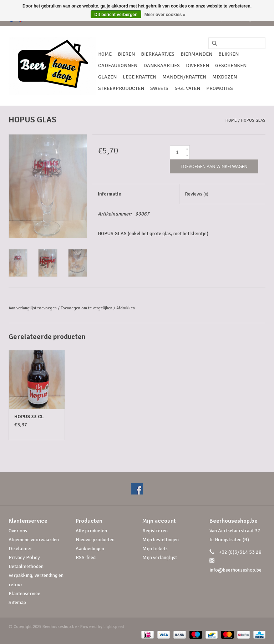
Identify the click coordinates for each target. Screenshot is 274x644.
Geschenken (231, 65)
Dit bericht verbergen (116, 15)
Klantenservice (24, 594)
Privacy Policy (24, 557)
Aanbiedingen (90, 549)
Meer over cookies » (165, 15)
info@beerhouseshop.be (235, 570)
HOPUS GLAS (253, 120)
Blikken (229, 54)
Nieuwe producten (95, 540)
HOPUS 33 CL (29, 417)
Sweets (159, 88)
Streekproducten (121, 88)
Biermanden (196, 54)
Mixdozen (225, 77)
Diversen (197, 65)
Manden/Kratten (184, 77)
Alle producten (91, 531)
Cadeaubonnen (118, 65)
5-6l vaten (187, 88)
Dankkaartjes (162, 65)
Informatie (110, 194)
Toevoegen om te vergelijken (87, 308)
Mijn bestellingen (161, 540)
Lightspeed (114, 627)
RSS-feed (86, 557)
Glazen (107, 77)
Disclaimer (20, 549)
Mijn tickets (155, 549)
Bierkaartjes (158, 54)
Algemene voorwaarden (34, 540)
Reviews (197, 194)
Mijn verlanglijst (160, 557)
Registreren (155, 531)
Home (105, 54)
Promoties (220, 88)
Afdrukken (126, 308)
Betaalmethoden (26, 566)
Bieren (126, 54)
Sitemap (17, 602)
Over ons (18, 531)
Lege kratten (139, 77)
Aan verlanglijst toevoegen (33, 308)
